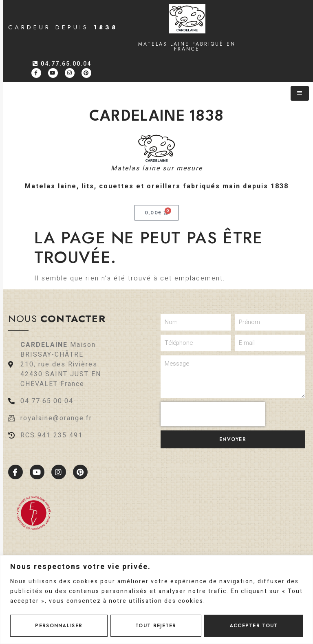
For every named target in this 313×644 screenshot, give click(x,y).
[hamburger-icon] (300, 93)
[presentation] (213, 414)
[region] (156, 599)
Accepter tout (254, 626)
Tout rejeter (156, 626)
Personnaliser (59, 626)
